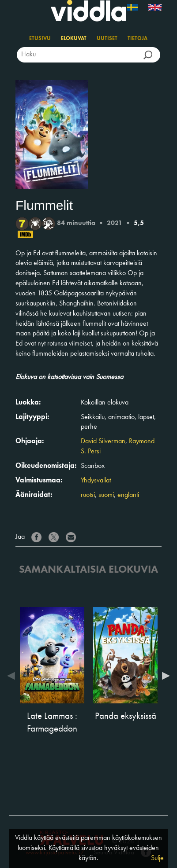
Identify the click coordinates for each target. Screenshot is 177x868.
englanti (128, 495)
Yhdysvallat (96, 481)
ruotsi (88, 495)
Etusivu (40, 39)
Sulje (157, 858)
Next (164, 676)
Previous (13, 676)
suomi (106, 495)
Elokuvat (74, 39)
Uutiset (107, 39)
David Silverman (103, 441)
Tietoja (137, 39)
